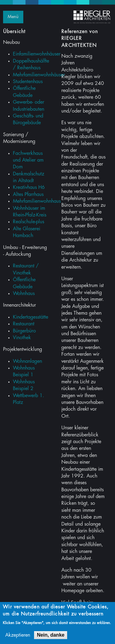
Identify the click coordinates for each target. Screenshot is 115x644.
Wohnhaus (24, 293)
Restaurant (24, 324)
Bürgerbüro (24, 331)
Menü (13, 17)
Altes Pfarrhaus (28, 194)
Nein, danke (51, 636)
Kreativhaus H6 (29, 187)
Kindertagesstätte (31, 317)
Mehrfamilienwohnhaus (37, 201)
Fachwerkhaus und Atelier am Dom (28, 160)
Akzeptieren (18, 636)
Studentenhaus (28, 82)
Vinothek (22, 338)
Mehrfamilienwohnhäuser (39, 75)
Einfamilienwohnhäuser (37, 54)
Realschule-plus (29, 222)
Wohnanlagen (27, 361)
